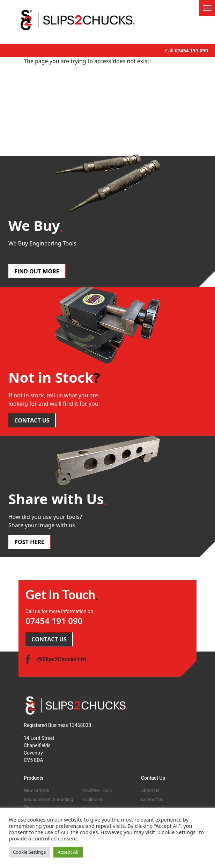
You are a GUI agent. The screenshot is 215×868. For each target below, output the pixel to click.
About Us (150, 790)
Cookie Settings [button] (29, 852)
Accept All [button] (68, 852)
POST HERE (29, 542)
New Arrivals (36, 790)
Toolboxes (93, 799)
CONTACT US (32, 420)
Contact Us (152, 799)
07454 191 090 (191, 50)
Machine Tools (97, 790)
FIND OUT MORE (37, 271)
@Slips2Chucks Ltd (61, 659)
